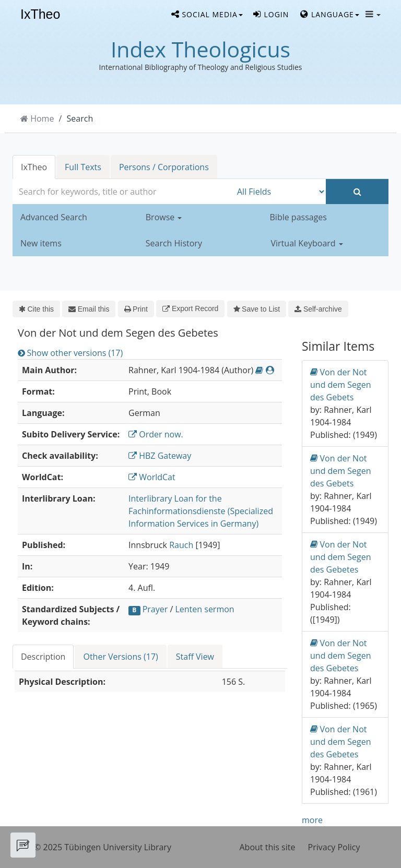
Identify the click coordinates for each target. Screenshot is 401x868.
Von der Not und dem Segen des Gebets (341, 384)
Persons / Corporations (164, 167)
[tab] (44, 657)
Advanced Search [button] (54, 217)
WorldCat (152, 477)
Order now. (156, 434)
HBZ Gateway (160, 456)
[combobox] (122, 192)
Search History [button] (174, 243)
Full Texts (83, 167)
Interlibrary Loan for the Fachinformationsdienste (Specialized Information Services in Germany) (201, 511)
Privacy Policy (334, 847)
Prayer (155, 609)
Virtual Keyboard (307, 243)
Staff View (195, 657)
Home (42, 118)
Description (43, 657)
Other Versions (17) (120, 657)
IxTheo (40, 15)
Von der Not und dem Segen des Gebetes (341, 557)
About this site (268, 847)
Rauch (181, 545)
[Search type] (279, 192)
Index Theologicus (200, 49)
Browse (164, 217)
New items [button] (41, 243)
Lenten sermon (204, 609)
